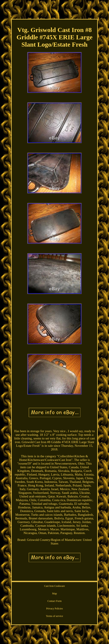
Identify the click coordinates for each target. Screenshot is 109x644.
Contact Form (54, 601)
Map (54, 594)
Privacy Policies (54, 609)
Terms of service (54, 616)
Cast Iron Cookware (55, 586)
